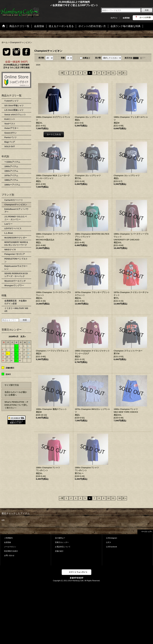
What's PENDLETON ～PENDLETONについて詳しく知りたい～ (16, 405)
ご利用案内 (8, 538)
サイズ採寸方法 (12, 385)
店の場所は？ (60, 538)
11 (113, 73)
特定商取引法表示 (11, 551)
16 (119, 73)
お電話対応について (63, 547)
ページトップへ (147, 532)
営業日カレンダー (62, 542)
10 (108, 73)
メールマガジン (10, 547)
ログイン (114, 18)
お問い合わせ (9, 555)
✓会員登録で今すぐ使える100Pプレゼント (49, 5)
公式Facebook (112, 547)
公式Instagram (112, 538)
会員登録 (126, 18)
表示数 (42, 58)
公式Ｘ (109, 542)
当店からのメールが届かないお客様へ (16, 394)
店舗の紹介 (59, 551)
